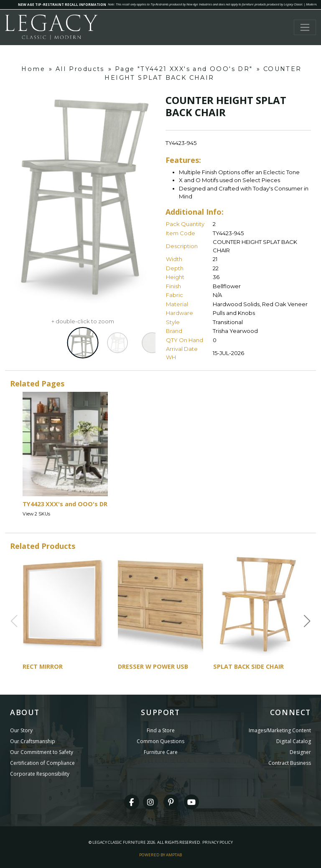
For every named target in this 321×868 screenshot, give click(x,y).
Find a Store (161, 730)
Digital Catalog (294, 741)
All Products (80, 69)
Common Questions (160, 741)
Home (33, 69)
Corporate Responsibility (40, 774)
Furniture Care (161, 752)
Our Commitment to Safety (42, 752)
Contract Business (290, 763)
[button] (307, 621)
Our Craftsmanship (33, 741)
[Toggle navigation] (305, 27)
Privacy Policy (218, 842)
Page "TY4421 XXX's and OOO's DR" (184, 69)
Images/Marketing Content (280, 730)
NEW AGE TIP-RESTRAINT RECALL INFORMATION (62, 4)
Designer (300, 752)
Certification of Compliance (42, 763)
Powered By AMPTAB (160, 855)
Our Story (21, 730)
